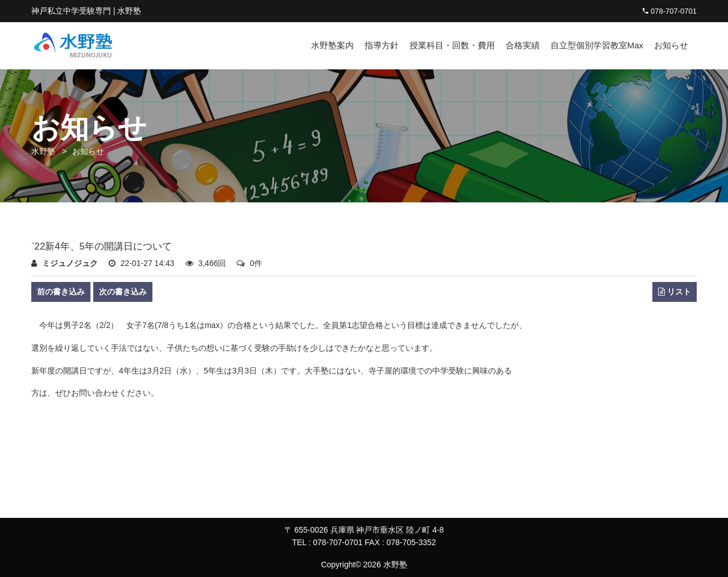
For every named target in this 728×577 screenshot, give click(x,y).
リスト (675, 292)
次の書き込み (123, 292)
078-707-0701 (670, 11)
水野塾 (43, 151)
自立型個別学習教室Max (597, 45)
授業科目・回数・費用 (452, 45)
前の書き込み (61, 292)
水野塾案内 (332, 45)
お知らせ (671, 45)
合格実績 (523, 45)
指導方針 (382, 45)
